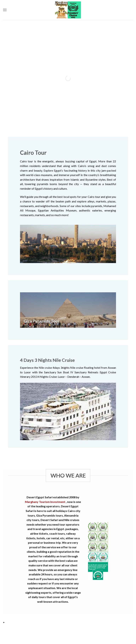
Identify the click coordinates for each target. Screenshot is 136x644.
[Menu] (5, 10)
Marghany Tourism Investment (45, 502)
